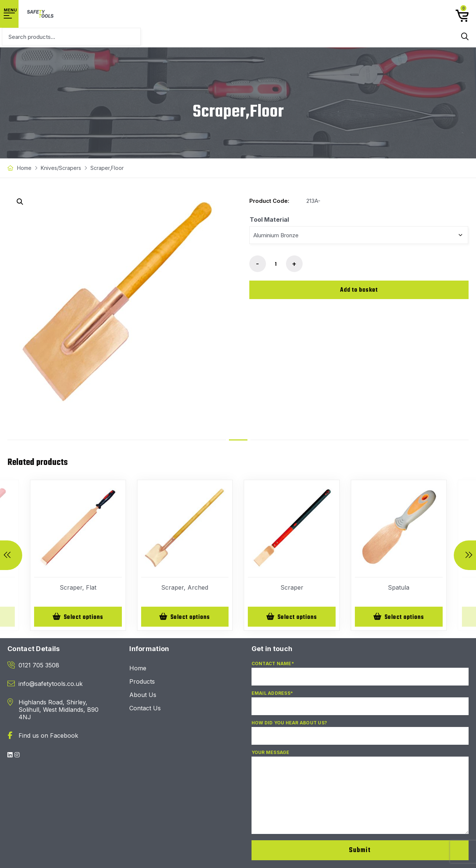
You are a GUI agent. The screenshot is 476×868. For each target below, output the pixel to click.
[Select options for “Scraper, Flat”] (78, 617)
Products (142, 682)
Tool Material (269, 219)
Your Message (360, 796)
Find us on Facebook (48, 736)
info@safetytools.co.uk (51, 684)
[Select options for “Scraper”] (292, 617)
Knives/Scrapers (61, 168)
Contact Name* (360, 677)
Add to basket (359, 290)
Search (465, 37)
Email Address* (360, 707)
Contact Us (145, 709)
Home (24, 168)
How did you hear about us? (360, 736)
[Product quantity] (276, 264)
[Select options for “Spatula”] (399, 617)
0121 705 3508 (39, 666)
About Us (143, 696)
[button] (20, 202)
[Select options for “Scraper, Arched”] (185, 617)
